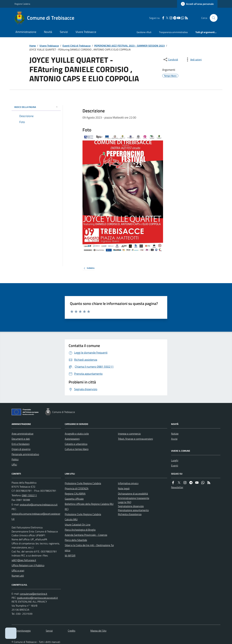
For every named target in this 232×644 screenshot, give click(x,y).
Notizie (175, 434)
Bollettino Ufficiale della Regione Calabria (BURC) (89, 506)
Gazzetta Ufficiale (74, 499)
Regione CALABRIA (75, 494)
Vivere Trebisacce (86, 32)
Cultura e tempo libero (77, 449)
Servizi (64, 32)
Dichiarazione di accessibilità (133, 494)
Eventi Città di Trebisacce (77, 46)
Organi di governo (21, 449)
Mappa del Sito (98, 631)
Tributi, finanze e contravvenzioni (135, 439)
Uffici (14, 465)
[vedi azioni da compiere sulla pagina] (193, 59)
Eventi (175, 466)
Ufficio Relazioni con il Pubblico (28, 565)
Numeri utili (18, 576)
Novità (48, 32)
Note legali (124, 488)
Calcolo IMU (71, 519)
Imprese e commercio (129, 434)
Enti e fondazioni (21, 444)
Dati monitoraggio (21, 631)
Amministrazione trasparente (134, 498)
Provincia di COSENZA (77, 488)
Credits (72, 631)
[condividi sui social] (170, 59)
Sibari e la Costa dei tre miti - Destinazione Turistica (89, 548)
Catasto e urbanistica (76, 444)
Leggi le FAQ (125, 502)
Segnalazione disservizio (131, 506)
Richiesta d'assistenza (130, 514)
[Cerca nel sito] (212, 18)
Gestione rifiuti (144, 32)
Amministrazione (26, 32)
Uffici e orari (18, 570)
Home (33, 46)
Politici (15, 459)
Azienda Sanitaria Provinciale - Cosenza (86, 535)
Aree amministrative (22, 434)
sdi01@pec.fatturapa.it (24, 560)
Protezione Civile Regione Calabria (83, 483)
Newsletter (177, 487)
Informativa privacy (128, 483)
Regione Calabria (22, 4)
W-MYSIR (70, 555)
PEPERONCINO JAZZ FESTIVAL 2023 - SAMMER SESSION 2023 (129, 46)
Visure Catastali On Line (78, 525)
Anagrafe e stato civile (77, 434)
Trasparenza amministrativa (173, 32)
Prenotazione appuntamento (133, 510)
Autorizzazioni (72, 439)
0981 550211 (29, 495)
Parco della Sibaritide (76, 540)
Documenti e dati (21, 439)
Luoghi (175, 460)
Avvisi (174, 439)
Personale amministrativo (25, 454)
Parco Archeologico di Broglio (80, 530)
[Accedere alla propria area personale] (197, 4)
